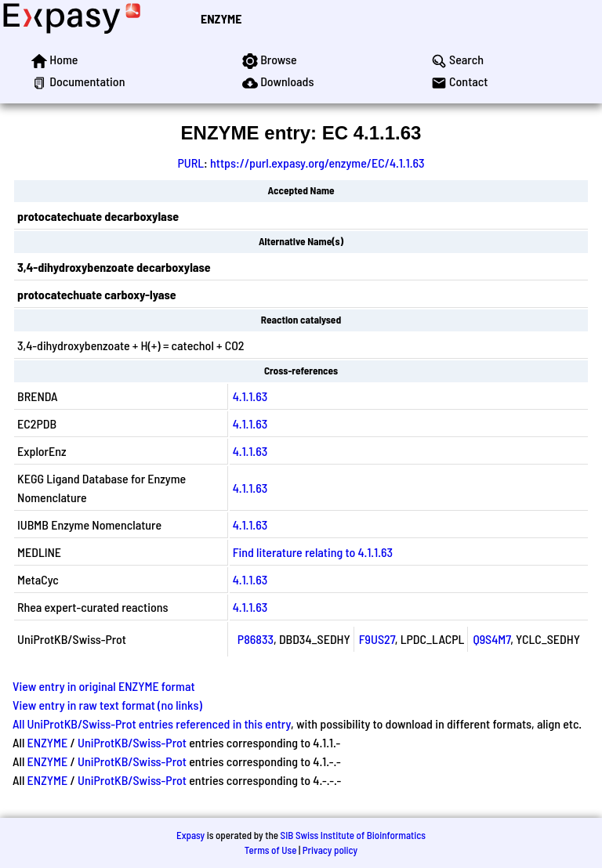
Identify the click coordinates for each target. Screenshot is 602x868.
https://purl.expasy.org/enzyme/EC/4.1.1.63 (317, 163)
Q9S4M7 (491, 639)
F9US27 (377, 639)
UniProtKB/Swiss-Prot (132, 742)
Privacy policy (330, 850)
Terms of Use (271, 850)
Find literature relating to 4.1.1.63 (313, 552)
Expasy (190, 835)
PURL (190, 163)
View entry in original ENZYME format (104, 686)
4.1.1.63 (250, 396)
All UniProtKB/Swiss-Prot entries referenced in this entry (152, 723)
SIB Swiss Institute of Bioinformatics (353, 835)
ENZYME (221, 18)
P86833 (256, 639)
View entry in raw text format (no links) (107, 705)
